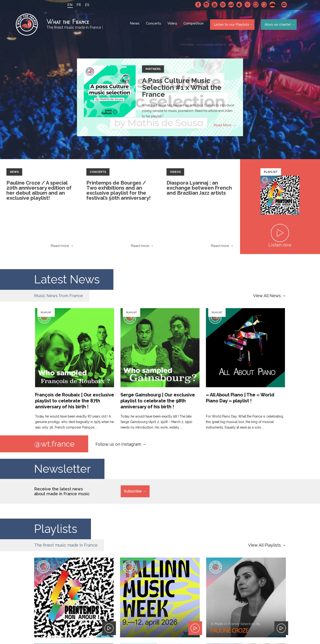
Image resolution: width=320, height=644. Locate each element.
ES (86, 5)
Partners (153, 70)
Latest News (67, 281)
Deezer (230, 5)
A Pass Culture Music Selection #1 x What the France (182, 89)
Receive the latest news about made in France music (62, 493)
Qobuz (263, 5)
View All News (267, 297)
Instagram (205, 5)
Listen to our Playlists (231, 25)
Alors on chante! (277, 25)
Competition (194, 25)
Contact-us (283, 5)
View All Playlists (264, 547)
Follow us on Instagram (118, 445)
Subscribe (133, 493)
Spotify (222, 5)
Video (173, 25)
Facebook (197, 5)
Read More (223, 126)
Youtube (213, 5)
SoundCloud (271, 5)
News (135, 25)
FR (78, 5)
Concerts (154, 25)
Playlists (56, 530)
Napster (255, 5)
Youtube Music (246, 5)
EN (69, 5)
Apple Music (238, 5)
